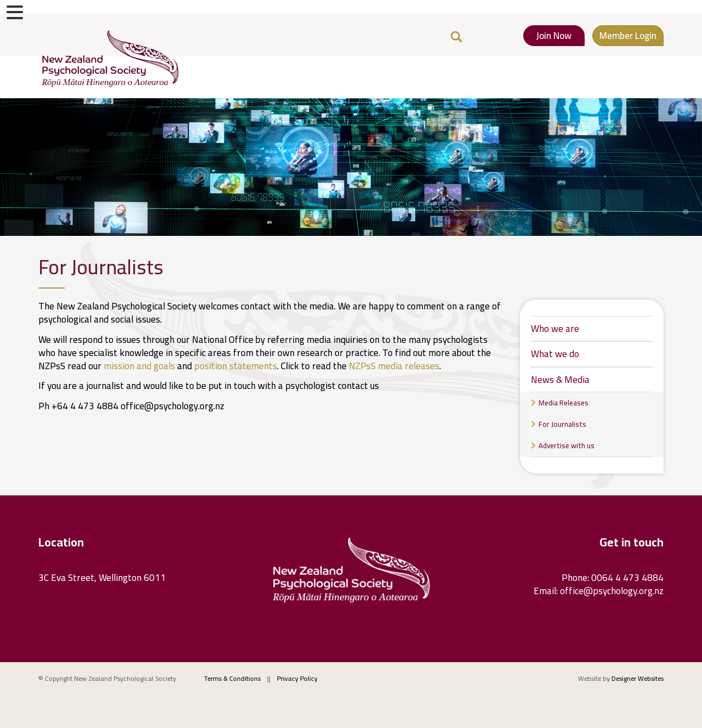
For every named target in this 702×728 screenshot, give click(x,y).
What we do (555, 354)
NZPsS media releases (394, 366)
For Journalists (562, 424)
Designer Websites (638, 678)
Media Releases (564, 403)
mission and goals (139, 366)
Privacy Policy (297, 678)
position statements (236, 366)
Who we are (555, 329)
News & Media (560, 380)
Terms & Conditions (232, 678)
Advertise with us (567, 445)
